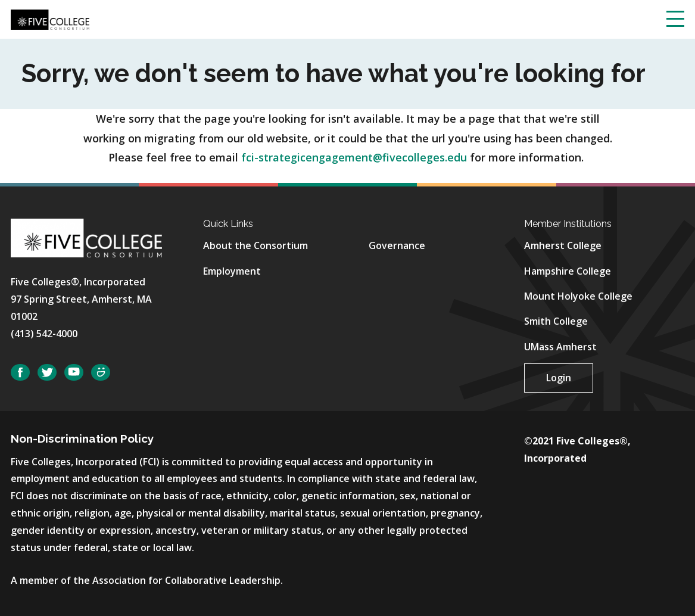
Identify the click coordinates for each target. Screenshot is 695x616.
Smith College (556, 321)
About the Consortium (255, 245)
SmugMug (101, 373)
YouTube (74, 373)
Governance (397, 245)
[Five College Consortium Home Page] (50, 18)
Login (559, 378)
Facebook (20, 373)
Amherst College (563, 245)
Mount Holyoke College (578, 296)
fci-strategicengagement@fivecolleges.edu (354, 157)
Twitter (47, 373)
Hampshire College (568, 271)
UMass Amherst (560, 347)
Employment (232, 271)
